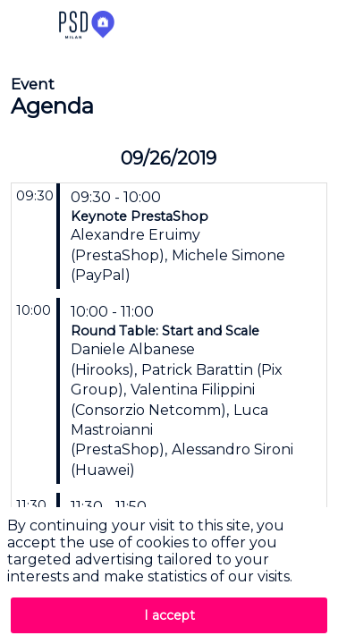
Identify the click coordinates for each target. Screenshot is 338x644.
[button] (27, 27)
